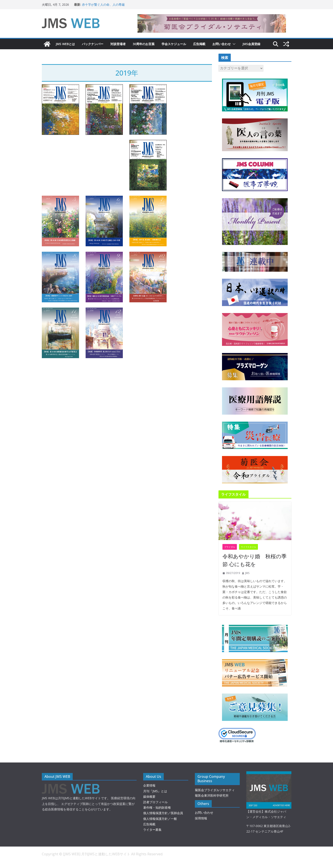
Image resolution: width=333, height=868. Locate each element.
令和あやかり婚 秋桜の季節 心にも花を (255, 560)
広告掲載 (199, 44)
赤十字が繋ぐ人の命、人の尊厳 (103, 4)
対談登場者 (118, 44)
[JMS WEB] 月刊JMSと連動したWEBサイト (97, 854)
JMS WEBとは (65, 44)
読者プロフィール (155, 802)
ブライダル (230, 547)
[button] (233, 44)
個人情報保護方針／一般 (160, 819)
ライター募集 (152, 830)
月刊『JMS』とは (155, 791)
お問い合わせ (222, 44)
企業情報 (149, 785)
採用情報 (201, 818)
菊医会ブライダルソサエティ (215, 790)
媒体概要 (149, 797)
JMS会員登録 (251, 44)
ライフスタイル (248, 547)
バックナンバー (93, 44)
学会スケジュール (174, 44)
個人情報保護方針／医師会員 (163, 813)
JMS (247, 573)
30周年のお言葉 (144, 44)
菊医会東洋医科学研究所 (212, 795)
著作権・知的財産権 (157, 807)
